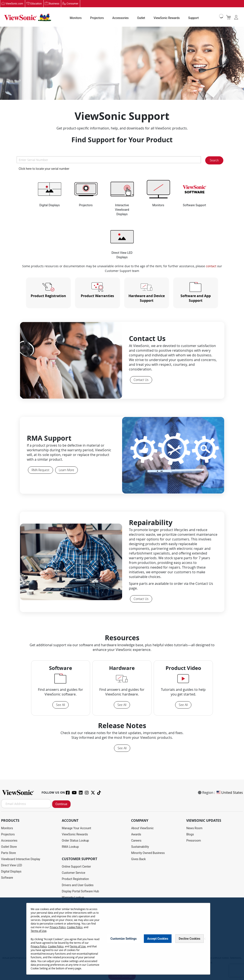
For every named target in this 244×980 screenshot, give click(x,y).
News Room (194, 828)
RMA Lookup (70, 847)
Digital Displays (11, 871)
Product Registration (75, 879)
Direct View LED (12, 865)
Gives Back (138, 859)
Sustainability (140, 847)
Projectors (97, 18)
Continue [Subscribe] (61, 804)
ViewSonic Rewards (167, 18)
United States (229, 793)
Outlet (141, 18)
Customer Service (74, 873)
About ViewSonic (142, 828)
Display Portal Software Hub (80, 891)
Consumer (72, 4)
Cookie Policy (75, 927)
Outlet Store (9, 847)
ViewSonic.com (14, 4)
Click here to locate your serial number (44, 169)
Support (193, 18)
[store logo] (28, 17)
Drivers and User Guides (78, 885)
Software (7, 878)
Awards (136, 834)
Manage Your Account (77, 828)
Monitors (76, 18)
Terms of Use (39, 931)
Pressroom (193, 841)
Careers (136, 841)
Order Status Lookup (75, 841)
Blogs (190, 834)
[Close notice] (205, 939)
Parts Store (9, 853)
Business (54, 4)
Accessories (120, 18)
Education (36, 4)
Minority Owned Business (148, 853)
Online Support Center (76, 867)
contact (211, 266)
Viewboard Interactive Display (21, 859)
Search (214, 160)
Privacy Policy (58, 927)
